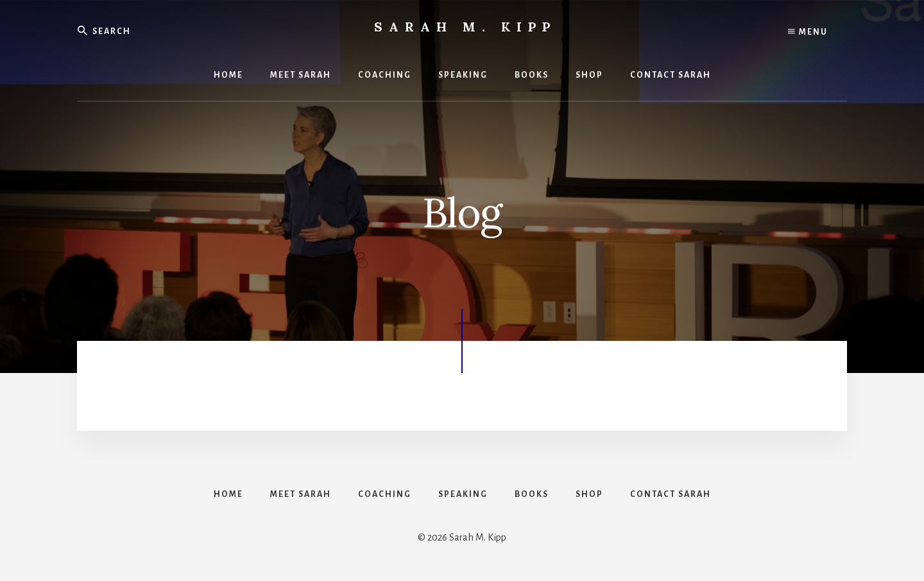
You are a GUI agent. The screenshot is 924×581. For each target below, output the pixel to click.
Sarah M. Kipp (465, 27)
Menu (808, 32)
